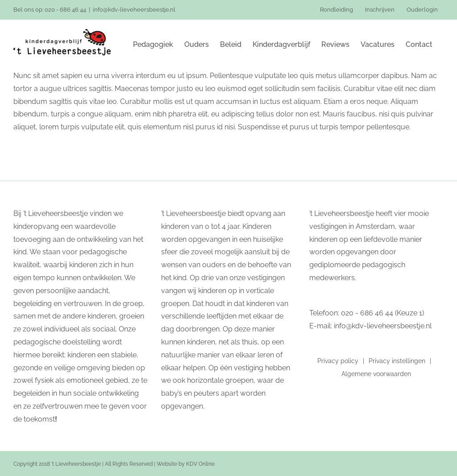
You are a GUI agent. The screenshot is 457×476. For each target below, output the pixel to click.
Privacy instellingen (397, 361)
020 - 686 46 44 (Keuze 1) (382, 313)
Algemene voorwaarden (376, 374)
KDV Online (200, 464)
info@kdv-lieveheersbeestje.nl (134, 10)
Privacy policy (338, 361)
